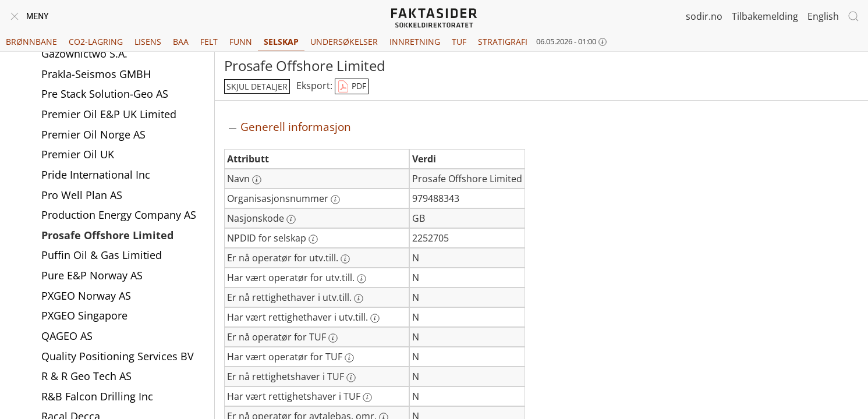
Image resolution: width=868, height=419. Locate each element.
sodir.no (704, 16)
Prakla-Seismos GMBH (96, 75)
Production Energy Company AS (119, 216)
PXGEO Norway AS (86, 297)
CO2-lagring (96, 42)
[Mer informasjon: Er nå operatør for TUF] (333, 338)
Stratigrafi (503, 42)
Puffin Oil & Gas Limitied (102, 256)
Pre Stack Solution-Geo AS (105, 95)
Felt (209, 42)
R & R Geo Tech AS (86, 377)
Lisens (148, 42)
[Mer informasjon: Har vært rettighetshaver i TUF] (367, 397)
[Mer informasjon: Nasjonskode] (291, 219)
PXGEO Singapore (84, 317)
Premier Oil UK (78, 155)
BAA (181, 42)
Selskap (281, 42)
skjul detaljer (257, 86)
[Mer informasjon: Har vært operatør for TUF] (349, 358)
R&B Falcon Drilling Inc (97, 397)
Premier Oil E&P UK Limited (109, 115)
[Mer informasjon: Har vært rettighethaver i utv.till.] (375, 318)
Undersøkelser (344, 42)
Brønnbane (31, 42)
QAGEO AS (67, 337)
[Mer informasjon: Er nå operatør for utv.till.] (345, 259)
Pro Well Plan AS (82, 196)
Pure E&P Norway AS (92, 276)
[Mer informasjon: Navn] (257, 180)
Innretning (415, 42)
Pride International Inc (96, 176)
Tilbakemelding (765, 16)
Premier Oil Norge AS (93, 136)
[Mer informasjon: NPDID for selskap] (313, 239)
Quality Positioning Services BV (118, 357)
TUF (459, 42)
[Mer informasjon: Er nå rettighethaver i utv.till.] (359, 299)
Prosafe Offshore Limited (107, 236)
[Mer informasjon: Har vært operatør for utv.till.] (362, 279)
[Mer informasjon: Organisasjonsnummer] (335, 200)
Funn (241, 42)
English (823, 16)
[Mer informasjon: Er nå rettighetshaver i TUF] (351, 378)
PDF (352, 87)
